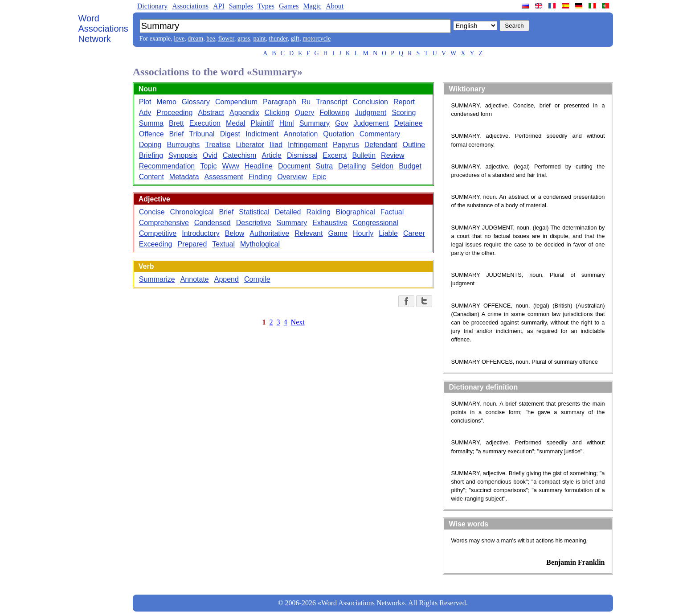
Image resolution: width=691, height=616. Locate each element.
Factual (392, 212)
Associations (190, 6)
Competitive (158, 233)
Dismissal (302, 155)
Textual (223, 244)
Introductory (200, 233)
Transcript (332, 102)
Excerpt (335, 155)
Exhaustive (330, 223)
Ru (306, 102)
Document (294, 166)
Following (335, 113)
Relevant (309, 233)
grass (244, 39)
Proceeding (174, 113)
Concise (152, 212)
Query (305, 113)
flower (226, 39)
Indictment (262, 134)
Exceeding (156, 244)
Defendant (381, 145)
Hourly (363, 233)
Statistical (254, 212)
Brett (176, 123)
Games (289, 6)
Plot (145, 102)
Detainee (409, 123)
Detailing (352, 166)
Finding (260, 177)
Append (227, 279)
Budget (410, 166)
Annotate (195, 279)
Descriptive (254, 223)
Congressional (376, 223)
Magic (312, 6)
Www (231, 166)
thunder (278, 39)
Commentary (380, 134)
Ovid (210, 155)
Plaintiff (262, 123)
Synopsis (183, 155)
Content (151, 177)
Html (287, 123)
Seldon (382, 166)
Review (393, 155)
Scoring (404, 113)
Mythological (260, 244)
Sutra (324, 166)
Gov (341, 123)
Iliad (276, 145)
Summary (315, 123)
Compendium (236, 102)
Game (338, 233)
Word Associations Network (103, 29)
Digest (230, 134)
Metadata (184, 177)
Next (298, 322)
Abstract (211, 113)
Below (235, 233)
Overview (292, 177)
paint (259, 39)
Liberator (250, 145)
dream (195, 39)
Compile (257, 279)
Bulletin (364, 155)
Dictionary (152, 6)
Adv (145, 113)
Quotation (338, 134)
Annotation (301, 134)
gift (295, 39)
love (179, 39)
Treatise (218, 145)
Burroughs (183, 145)
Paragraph (280, 102)
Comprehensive (164, 223)
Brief (177, 134)
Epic (319, 177)
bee (211, 39)
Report (404, 102)
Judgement (371, 123)
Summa (151, 123)
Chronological (192, 212)
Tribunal (202, 134)
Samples (241, 6)
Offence (151, 134)
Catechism (240, 155)
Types (266, 6)
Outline (414, 145)
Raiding (319, 212)
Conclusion (370, 102)
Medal (236, 123)
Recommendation (167, 166)
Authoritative (269, 233)
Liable (388, 233)
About (335, 6)
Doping (150, 145)
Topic (208, 166)
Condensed (213, 223)
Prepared (192, 244)
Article (271, 155)
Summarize (157, 279)
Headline (259, 166)
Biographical (356, 212)
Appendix (244, 113)
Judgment (371, 113)
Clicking (277, 113)
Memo (166, 102)
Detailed (288, 212)
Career (414, 233)
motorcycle (317, 39)
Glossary (196, 102)
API (219, 6)
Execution (205, 123)
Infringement (308, 145)
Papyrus (346, 145)
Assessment (224, 177)
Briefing (151, 155)
